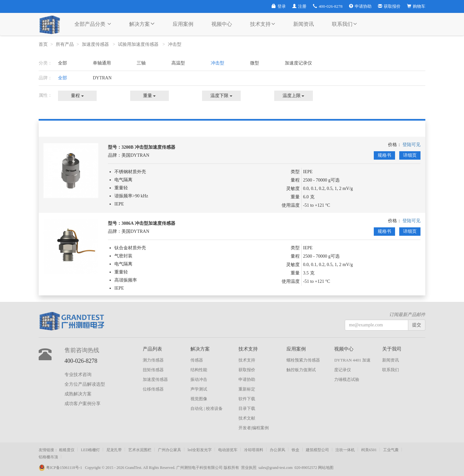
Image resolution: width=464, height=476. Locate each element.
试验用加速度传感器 (139, 44)
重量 (150, 96)
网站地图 (326, 468)
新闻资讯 (304, 24)
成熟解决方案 (78, 394)
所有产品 (65, 44)
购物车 (416, 6)
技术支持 (263, 24)
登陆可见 (411, 145)
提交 (417, 325)
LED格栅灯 (90, 450)
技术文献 (247, 418)
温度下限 (221, 96)
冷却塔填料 (254, 450)
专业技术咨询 (78, 375)
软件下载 (247, 399)
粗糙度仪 (67, 450)
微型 (255, 63)
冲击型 (175, 44)
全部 (63, 63)
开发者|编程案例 (254, 428)
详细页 (410, 155)
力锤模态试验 (347, 379)
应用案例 (183, 24)
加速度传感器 (96, 44)
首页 (43, 44)
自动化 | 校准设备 (207, 408)
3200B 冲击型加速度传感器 (148, 147)
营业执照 (249, 468)
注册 (299, 6)
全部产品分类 (93, 24)
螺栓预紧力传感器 (303, 360)
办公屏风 (277, 450)
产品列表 (152, 349)
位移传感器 (153, 389)
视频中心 (222, 24)
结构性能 (199, 370)
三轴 (141, 63)
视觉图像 (199, 399)
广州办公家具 (169, 450)
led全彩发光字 (200, 450)
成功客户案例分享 (82, 404)
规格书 (384, 155)
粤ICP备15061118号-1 (62, 468)
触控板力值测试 (301, 370)
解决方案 (142, 24)
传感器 (197, 360)
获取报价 (389, 6)
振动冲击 (199, 379)
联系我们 (344, 24)
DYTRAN (102, 78)
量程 (77, 96)
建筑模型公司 (317, 450)
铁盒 (295, 450)
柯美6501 (369, 450)
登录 (279, 6)
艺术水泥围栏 (140, 450)
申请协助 (360, 6)
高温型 (178, 63)
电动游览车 (228, 450)
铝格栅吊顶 (48, 457)
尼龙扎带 (114, 450)
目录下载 (247, 408)
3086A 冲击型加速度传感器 (148, 223)
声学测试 (199, 389)
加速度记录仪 (298, 63)
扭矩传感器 (153, 370)
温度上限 (294, 96)
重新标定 (247, 389)
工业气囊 (391, 450)
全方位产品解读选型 (85, 384)
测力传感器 (153, 360)
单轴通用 (102, 63)
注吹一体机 (345, 450)
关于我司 (392, 349)
